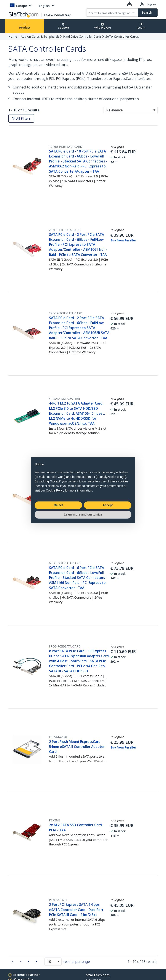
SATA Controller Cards (122, 36)
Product (25, 26)
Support (64, 26)
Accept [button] (108, 505)
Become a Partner (26, 975)
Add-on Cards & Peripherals (40, 36)
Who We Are (103, 26)
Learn (141, 26)
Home (13, 36)
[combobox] (131, 110)
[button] (154, 110)
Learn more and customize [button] (83, 514)
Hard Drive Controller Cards (82, 36)
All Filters (21, 118)
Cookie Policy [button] (55, 490)
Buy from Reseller (123, 240)
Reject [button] (58, 505)
